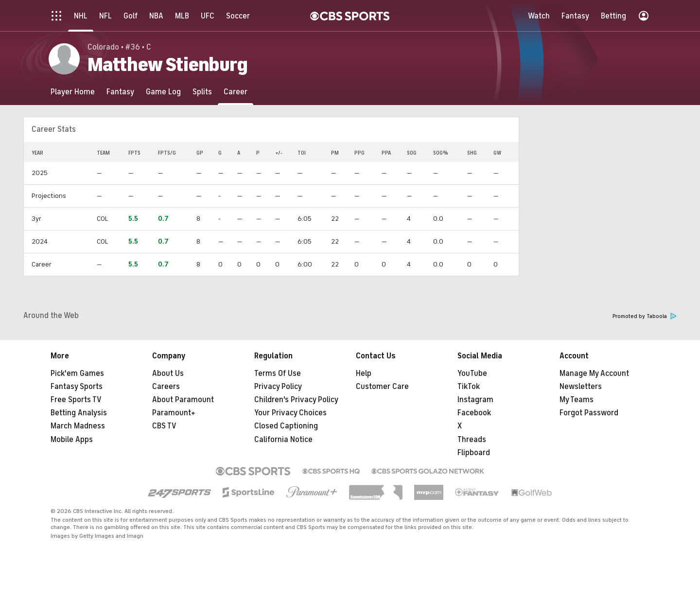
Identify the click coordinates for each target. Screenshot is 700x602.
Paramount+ (174, 413)
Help (364, 373)
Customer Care (382, 387)
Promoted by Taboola (645, 316)
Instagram (475, 400)
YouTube (472, 373)
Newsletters (581, 387)
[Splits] (202, 92)
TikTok (469, 387)
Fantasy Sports (77, 387)
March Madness (78, 426)
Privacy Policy (278, 387)
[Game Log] (163, 92)
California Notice (283, 440)
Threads (472, 440)
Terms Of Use (278, 373)
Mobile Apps (72, 440)
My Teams (577, 400)
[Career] (236, 92)
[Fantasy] (120, 92)
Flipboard (474, 453)
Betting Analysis (79, 413)
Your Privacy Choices (290, 413)
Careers (166, 387)
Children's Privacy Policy (296, 400)
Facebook (474, 413)
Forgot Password (589, 413)
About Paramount (183, 400)
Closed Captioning (286, 426)
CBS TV (164, 426)
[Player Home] (73, 92)
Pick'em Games (77, 373)
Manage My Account (594, 373)
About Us (168, 373)
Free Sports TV (76, 400)
